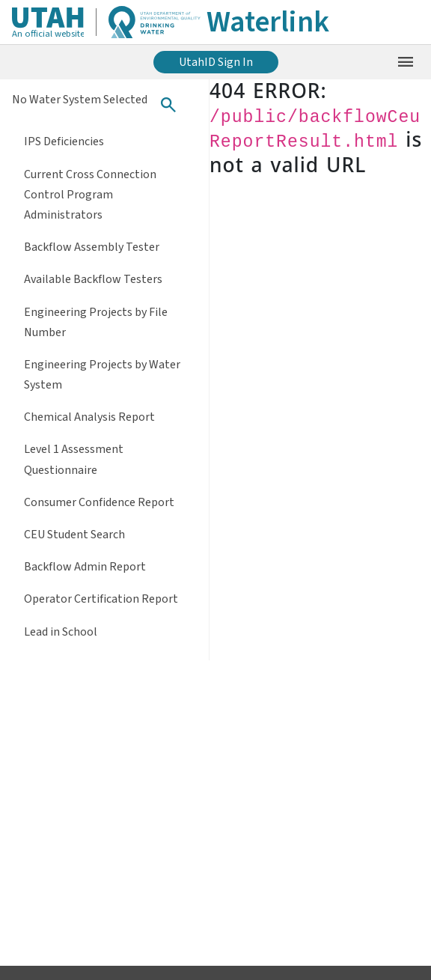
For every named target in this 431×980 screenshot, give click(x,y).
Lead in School (61, 632)
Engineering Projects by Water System (102, 375)
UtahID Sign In (216, 62)
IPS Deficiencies (64, 141)
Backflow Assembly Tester (92, 247)
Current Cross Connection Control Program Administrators (90, 195)
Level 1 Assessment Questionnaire (74, 459)
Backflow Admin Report (85, 567)
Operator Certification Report (101, 599)
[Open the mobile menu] (406, 62)
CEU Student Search (74, 535)
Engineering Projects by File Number (96, 322)
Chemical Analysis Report (89, 417)
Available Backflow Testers (93, 279)
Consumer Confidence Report (99, 502)
